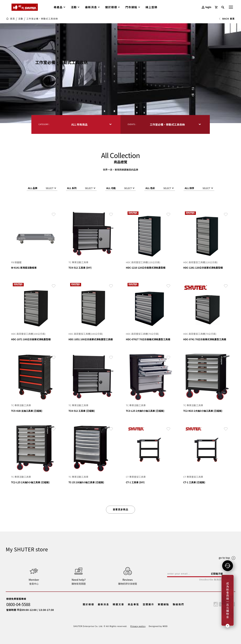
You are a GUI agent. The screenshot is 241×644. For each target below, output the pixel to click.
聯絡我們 (178, 604)
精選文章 (119, 604)
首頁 (12, 19)
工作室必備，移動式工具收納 (42, 19)
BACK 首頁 (227, 19)
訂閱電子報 (217, 574)
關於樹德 (89, 604)
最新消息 (103, 604)
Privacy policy (138, 626)
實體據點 (164, 604)
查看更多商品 (120, 510)
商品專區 (133, 604)
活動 (21, 19)
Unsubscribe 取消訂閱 (211, 580)
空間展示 (148, 604)
